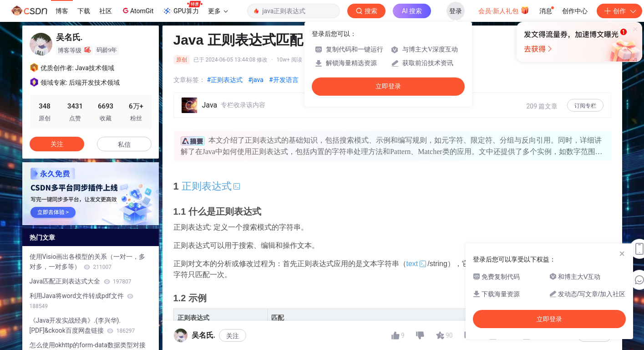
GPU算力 (182, 8)
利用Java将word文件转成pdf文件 (82, 301)
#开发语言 (284, 80)
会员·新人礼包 (504, 10)
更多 (218, 11)
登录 (456, 11)
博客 (62, 11)
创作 (619, 11)
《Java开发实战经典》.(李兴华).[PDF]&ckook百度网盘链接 (82, 325)
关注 (57, 144)
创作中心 (575, 11)
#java (256, 80)
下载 (84, 11)
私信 (124, 144)
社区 (106, 11)
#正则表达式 (225, 80)
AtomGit (137, 10)
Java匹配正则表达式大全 (81, 281)
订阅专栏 (585, 106)
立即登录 (388, 86)
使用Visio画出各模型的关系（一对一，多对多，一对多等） (88, 262)
